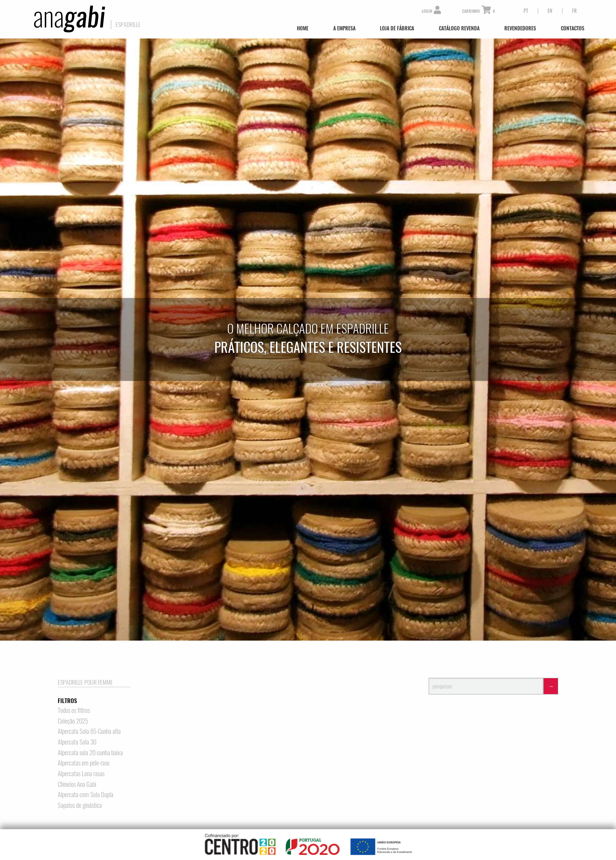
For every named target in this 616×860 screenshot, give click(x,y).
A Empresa (344, 28)
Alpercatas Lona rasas (81, 773)
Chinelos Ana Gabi (77, 784)
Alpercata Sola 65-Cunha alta (89, 731)
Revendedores (520, 28)
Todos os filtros (74, 710)
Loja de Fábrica (397, 28)
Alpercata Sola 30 (77, 742)
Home (303, 28)
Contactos (573, 28)
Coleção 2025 (73, 721)
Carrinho (478, 11)
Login (431, 11)
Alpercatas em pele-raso (84, 763)
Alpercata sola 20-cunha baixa (90, 752)
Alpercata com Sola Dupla (86, 794)
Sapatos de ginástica (80, 805)
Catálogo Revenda (459, 28)
